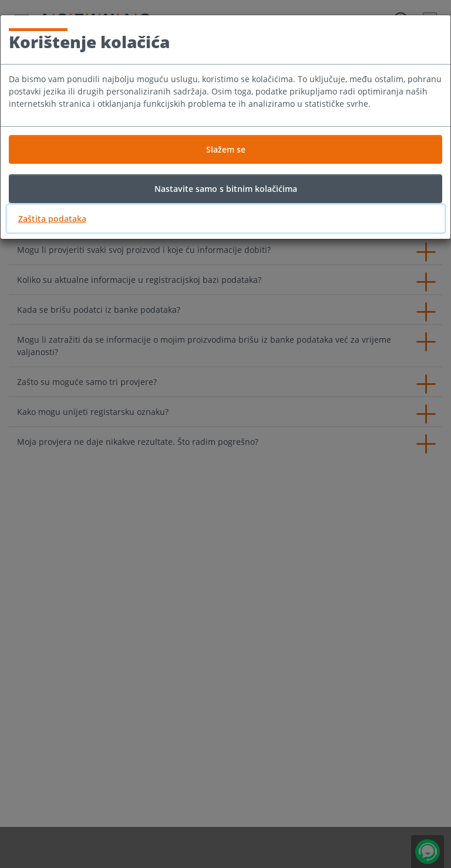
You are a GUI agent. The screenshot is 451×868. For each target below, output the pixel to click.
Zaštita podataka (52, 219)
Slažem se (226, 149)
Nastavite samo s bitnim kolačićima (226, 189)
